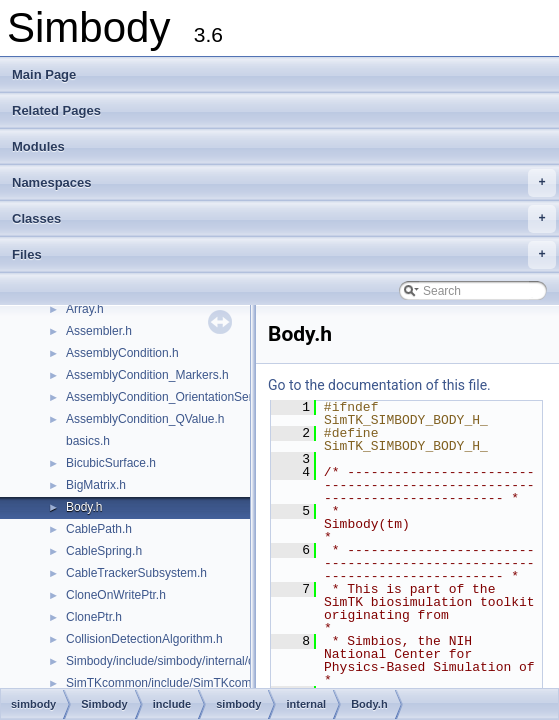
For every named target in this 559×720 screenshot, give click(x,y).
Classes (284, 219)
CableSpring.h (104, 551)
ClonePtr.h (94, 617)
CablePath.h (99, 529)
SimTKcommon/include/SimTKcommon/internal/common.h (221, 683)
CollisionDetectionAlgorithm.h (144, 639)
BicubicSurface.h (111, 463)
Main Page (44, 74)
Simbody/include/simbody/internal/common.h (185, 661)
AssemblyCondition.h (122, 353)
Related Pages (56, 110)
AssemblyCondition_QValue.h (145, 419)
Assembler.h (99, 331)
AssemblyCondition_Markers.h (147, 375)
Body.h (84, 507)
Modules (38, 146)
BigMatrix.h (96, 485)
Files (284, 255)
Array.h (85, 309)
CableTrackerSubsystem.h (136, 573)
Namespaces (284, 183)
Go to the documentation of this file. (379, 385)
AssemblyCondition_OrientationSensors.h (177, 397)
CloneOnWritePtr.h (116, 595)
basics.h (88, 441)
